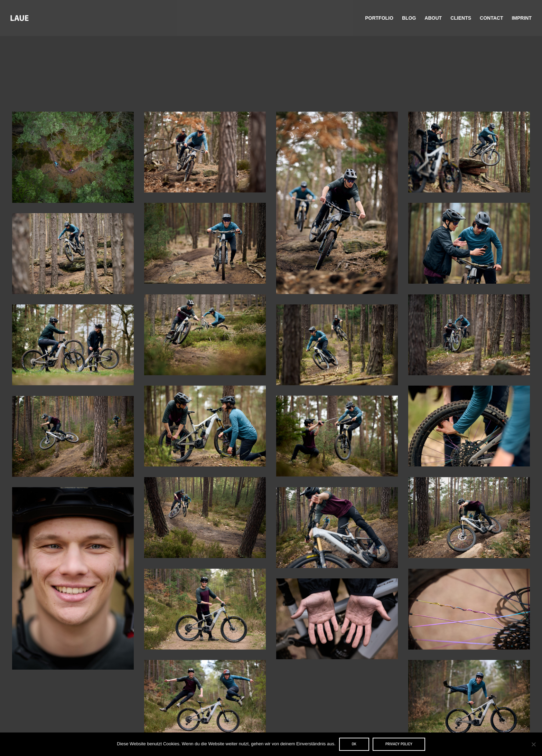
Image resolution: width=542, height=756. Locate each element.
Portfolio (379, 18)
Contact (491, 18)
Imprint (522, 18)
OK (354, 744)
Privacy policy (399, 744)
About (433, 18)
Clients (461, 18)
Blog (409, 18)
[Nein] (533, 744)
